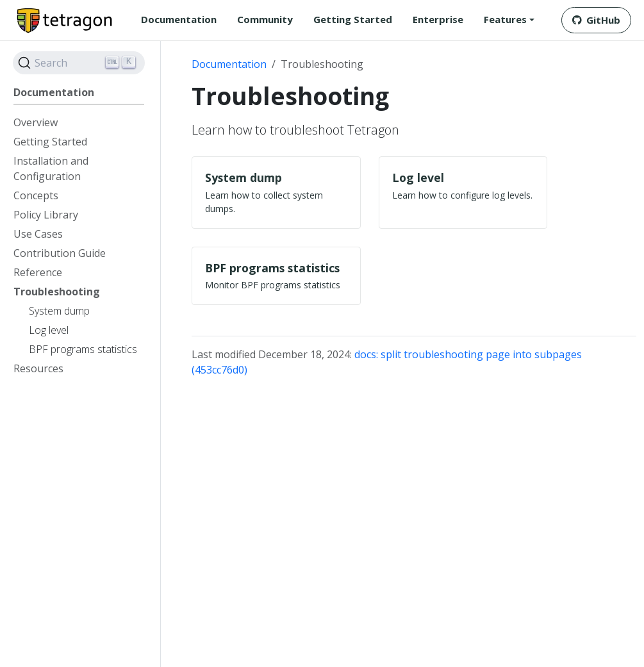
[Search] (79, 63)
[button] (509, 20)
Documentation (229, 64)
